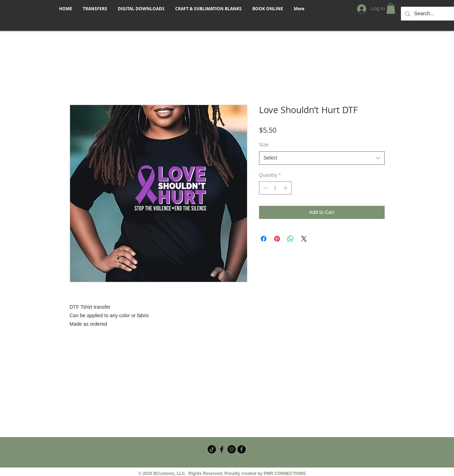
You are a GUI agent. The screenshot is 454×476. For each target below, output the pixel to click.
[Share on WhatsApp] (291, 239)
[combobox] (322, 158)
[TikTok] (212, 449)
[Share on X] (304, 239)
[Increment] (286, 188)
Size (264, 145)
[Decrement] (265, 188)
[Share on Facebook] (264, 239)
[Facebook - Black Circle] (242, 449)
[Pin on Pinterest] (277, 239)
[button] (391, 8)
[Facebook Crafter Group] (222, 449)
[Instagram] (232, 449)
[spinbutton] (275, 188)
